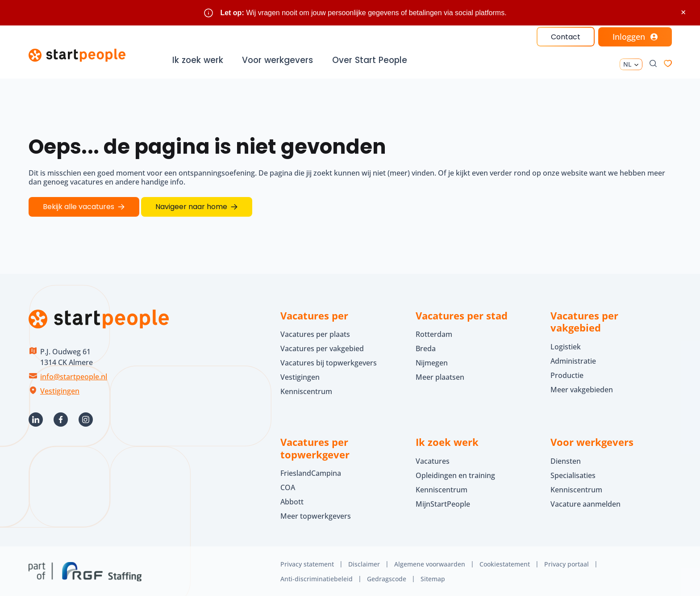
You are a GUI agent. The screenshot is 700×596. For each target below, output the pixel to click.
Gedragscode (387, 577)
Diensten (566, 460)
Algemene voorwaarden (430, 563)
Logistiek (566, 345)
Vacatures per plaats (315, 333)
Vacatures (433, 460)
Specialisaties (573, 474)
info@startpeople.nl (74, 375)
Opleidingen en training (455, 474)
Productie (567, 374)
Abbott (293, 500)
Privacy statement (307, 563)
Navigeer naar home (191, 206)
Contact (565, 37)
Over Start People (369, 61)
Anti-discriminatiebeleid (317, 577)
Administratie (573, 360)
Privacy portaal (567, 563)
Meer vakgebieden (582, 388)
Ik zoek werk (198, 61)
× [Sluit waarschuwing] (683, 12)
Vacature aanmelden (585, 503)
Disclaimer (364, 563)
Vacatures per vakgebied (322, 347)
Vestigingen (60, 390)
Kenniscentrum (306, 390)
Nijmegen (432, 361)
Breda (426, 347)
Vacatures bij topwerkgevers (329, 361)
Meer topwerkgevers (316, 515)
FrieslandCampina (311, 472)
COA (288, 486)
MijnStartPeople (443, 503)
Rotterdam (434, 333)
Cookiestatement (505, 563)
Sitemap (433, 577)
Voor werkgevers (278, 61)
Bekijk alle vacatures (79, 206)
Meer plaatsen (440, 376)
